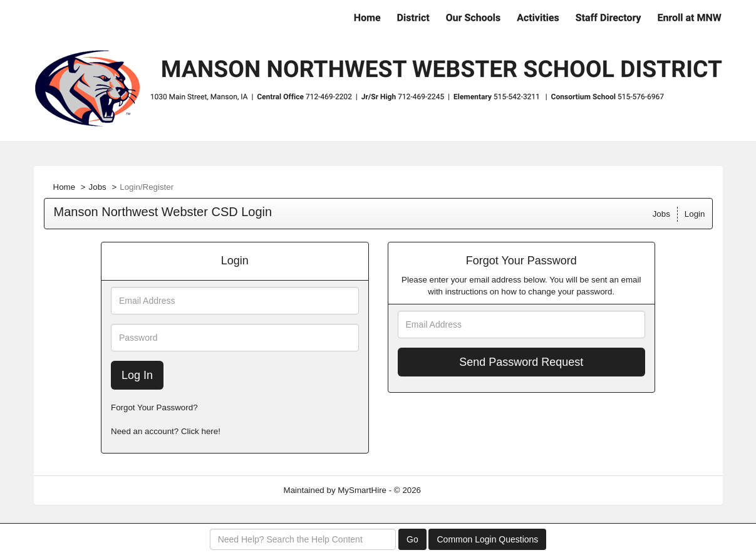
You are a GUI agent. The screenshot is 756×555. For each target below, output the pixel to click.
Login (695, 214)
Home (65, 187)
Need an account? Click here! (166, 431)
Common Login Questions (487, 539)
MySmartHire (362, 490)
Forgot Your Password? (154, 407)
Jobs (98, 187)
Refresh (458, 490)
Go (412, 539)
